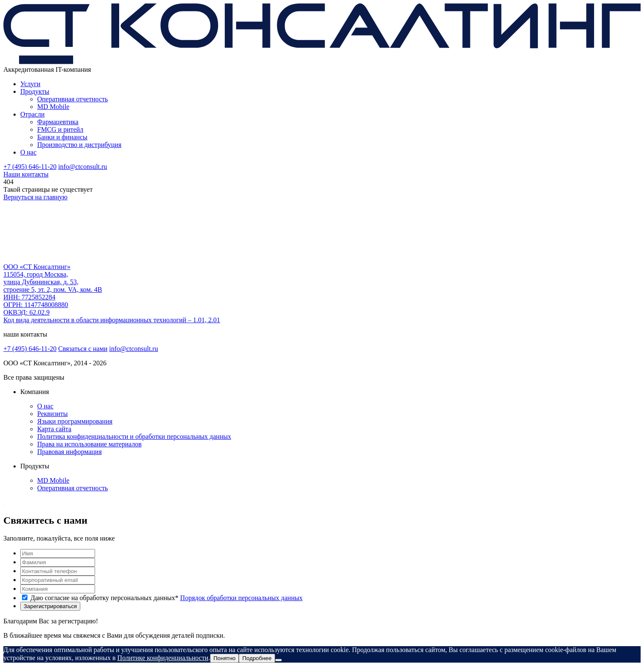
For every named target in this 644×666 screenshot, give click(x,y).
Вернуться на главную (35, 197)
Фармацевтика (58, 122)
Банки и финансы (62, 137)
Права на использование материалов (89, 444)
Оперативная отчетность (72, 99)
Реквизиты (52, 414)
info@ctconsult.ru (83, 167)
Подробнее (257, 658)
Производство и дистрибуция (79, 145)
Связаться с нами (83, 349)
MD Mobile (53, 107)
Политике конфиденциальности (163, 658)
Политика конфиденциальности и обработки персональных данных (134, 436)
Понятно (224, 658)
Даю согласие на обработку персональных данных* (166, 598)
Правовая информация (70, 452)
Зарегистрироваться (50, 606)
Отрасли (33, 114)
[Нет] (278, 660)
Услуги (30, 84)
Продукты (35, 91)
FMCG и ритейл (60, 129)
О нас (28, 152)
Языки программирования (75, 421)
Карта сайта (54, 429)
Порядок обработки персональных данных (241, 598)
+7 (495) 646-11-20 (30, 167)
